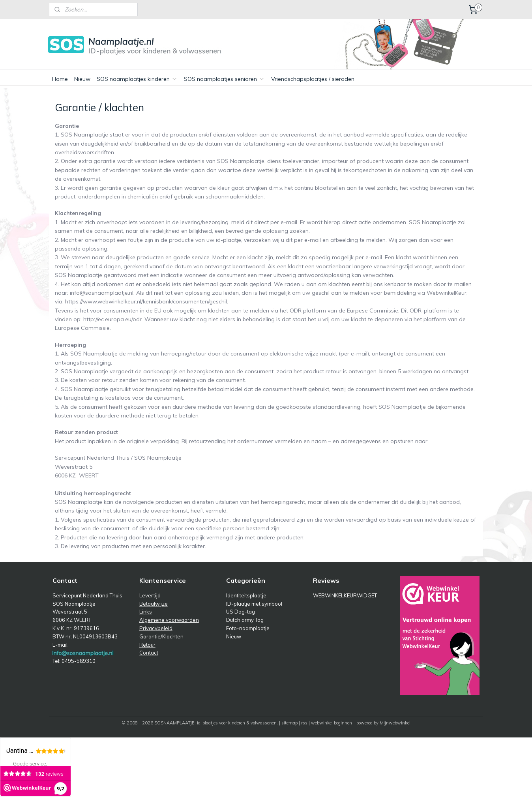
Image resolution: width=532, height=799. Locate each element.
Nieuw (82, 79)
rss (304, 723)
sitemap (289, 723)
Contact (149, 653)
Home (60, 79)
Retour (147, 645)
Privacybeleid (156, 628)
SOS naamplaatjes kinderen (137, 79)
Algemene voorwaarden (169, 620)
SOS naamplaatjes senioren (224, 79)
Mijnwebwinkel (395, 723)
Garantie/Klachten (161, 636)
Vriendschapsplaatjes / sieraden (313, 79)
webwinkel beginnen (332, 723)
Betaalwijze (154, 604)
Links (146, 612)
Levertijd (150, 595)
